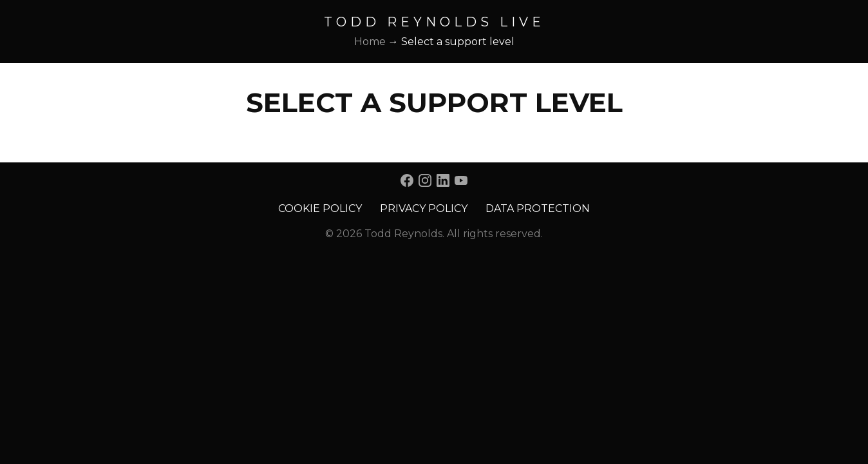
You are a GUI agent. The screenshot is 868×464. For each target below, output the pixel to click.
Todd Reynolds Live (434, 22)
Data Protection (538, 208)
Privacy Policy (424, 208)
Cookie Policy (320, 208)
